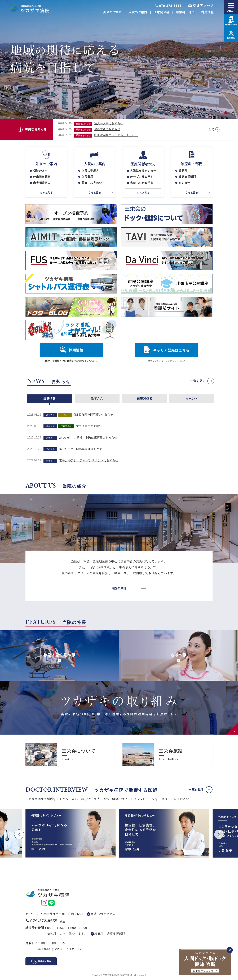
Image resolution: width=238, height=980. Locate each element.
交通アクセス (203, 6)
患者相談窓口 (42, 183)
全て (211, 129)
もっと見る (46, 193)
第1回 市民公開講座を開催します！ (82, 449)
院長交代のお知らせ (107, 129)
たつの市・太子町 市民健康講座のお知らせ (88, 438)
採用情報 (208, 12)
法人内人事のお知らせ (109, 123)
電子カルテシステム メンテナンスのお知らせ (89, 460)
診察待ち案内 (45, 961)
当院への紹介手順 (142, 183)
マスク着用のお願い (89, 426)
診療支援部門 (187, 177)
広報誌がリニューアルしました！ (116, 135)
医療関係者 (162, 12)
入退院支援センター (143, 171)
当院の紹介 (119, 588)
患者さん (97, 399)
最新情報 (50, 399)
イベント (192, 399)
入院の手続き (90, 171)
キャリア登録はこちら (171, 350)
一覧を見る (198, 381)
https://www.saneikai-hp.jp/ (70, 755)
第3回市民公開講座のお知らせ (94, 415)
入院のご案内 (138, 12)
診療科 (183, 171)
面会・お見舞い (92, 183)
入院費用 (87, 177)
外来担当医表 (42, 177)
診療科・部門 (185, 12)
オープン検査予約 (142, 177)
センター (184, 183)
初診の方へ (40, 171)
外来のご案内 (113, 12)
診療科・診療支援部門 (110, 934)
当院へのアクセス (103, 914)
